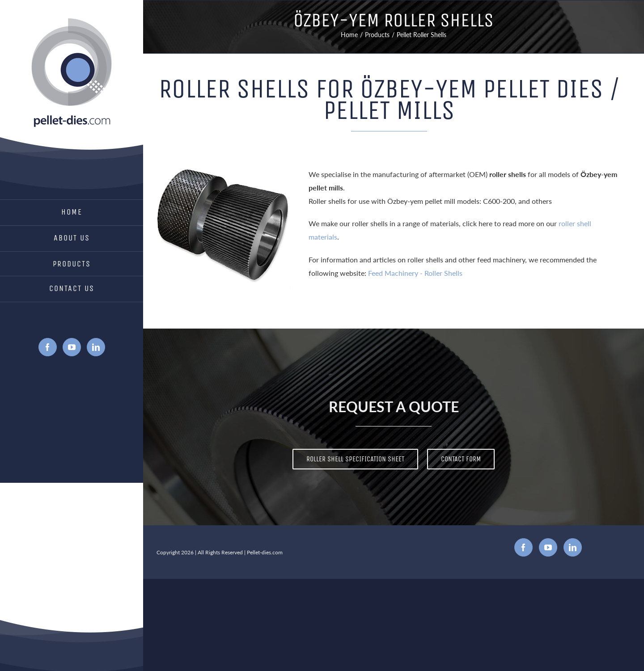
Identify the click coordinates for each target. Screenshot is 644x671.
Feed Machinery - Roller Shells (415, 273)
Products (72, 264)
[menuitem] (72, 213)
